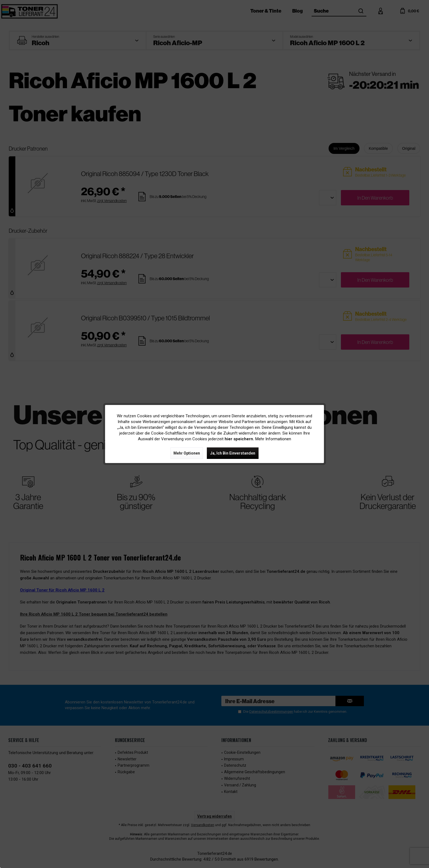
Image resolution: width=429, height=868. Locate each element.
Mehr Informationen (273, 439)
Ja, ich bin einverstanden (233, 453)
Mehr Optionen (187, 453)
